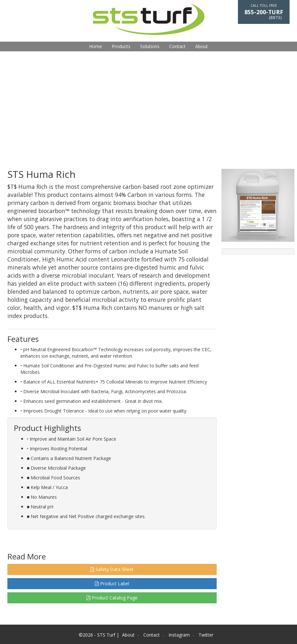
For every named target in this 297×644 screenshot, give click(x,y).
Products (121, 46)
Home (96, 46)
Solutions (150, 46)
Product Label (112, 583)
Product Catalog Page (112, 598)
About (202, 46)
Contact (177, 46)
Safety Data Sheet (112, 569)
